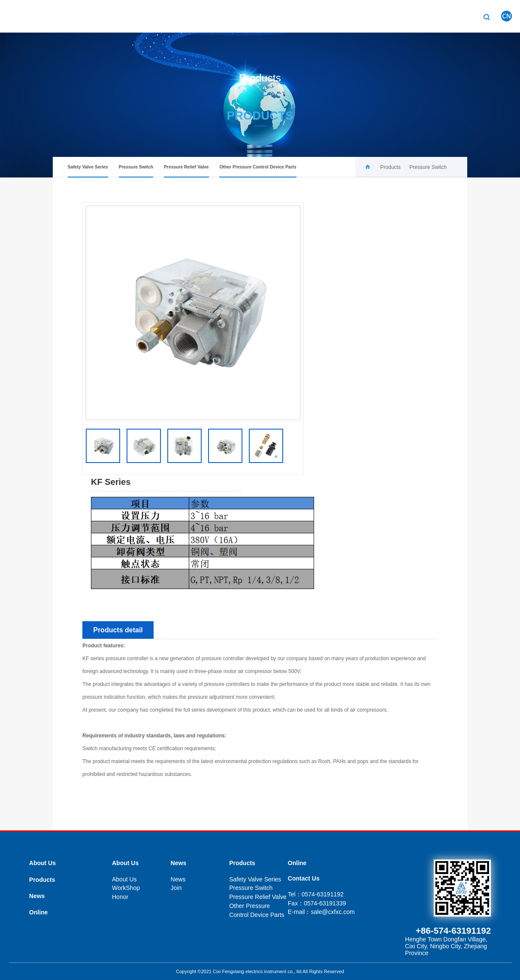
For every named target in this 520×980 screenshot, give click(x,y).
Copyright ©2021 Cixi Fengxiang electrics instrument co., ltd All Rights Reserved (260, 971)
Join (176, 888)
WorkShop (126, 888)
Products (350, 16)
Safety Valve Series (88, 171)
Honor (120, 897)
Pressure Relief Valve (186, 171)
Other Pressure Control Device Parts (258, 171)
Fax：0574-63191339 (317, 903)
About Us (308, 16)
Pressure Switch (136, 171)
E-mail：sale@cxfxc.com (321, 912)
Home (271, 16)
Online (421, 16)
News (388, 16)
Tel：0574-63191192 (316, 894)
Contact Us (463, 16)
